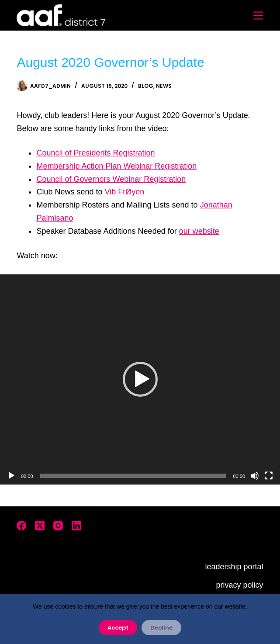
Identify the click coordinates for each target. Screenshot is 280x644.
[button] (140, 379)
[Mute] (255, 476)
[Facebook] (21, 526)
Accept (118, 628)
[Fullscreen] (269, 476)
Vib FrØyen (125, 192)
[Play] (11, 476)
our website (199, 231)
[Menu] (258, 16)
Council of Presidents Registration (95, 153)
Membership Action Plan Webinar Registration (116, 166)
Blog (146, 86)
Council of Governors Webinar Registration (111, 179)
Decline (161, 628)
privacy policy (239, 585)
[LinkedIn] (76, 526)
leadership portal (234, 567)
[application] (140, 379)
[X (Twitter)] (40, 526)
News (164, 86)
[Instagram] (58, 526)
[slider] (133, 476)
